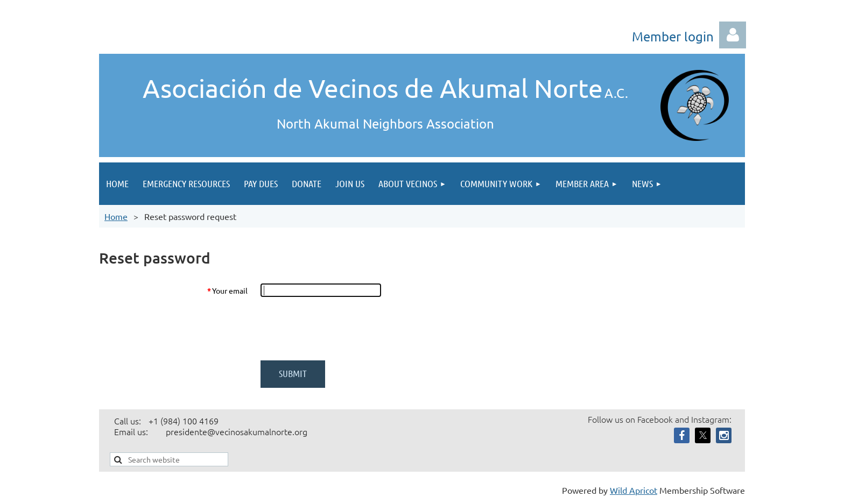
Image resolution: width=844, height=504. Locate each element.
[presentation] (342, 329)
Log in (733, 35)
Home (116, 216)
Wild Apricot (634, 490)
